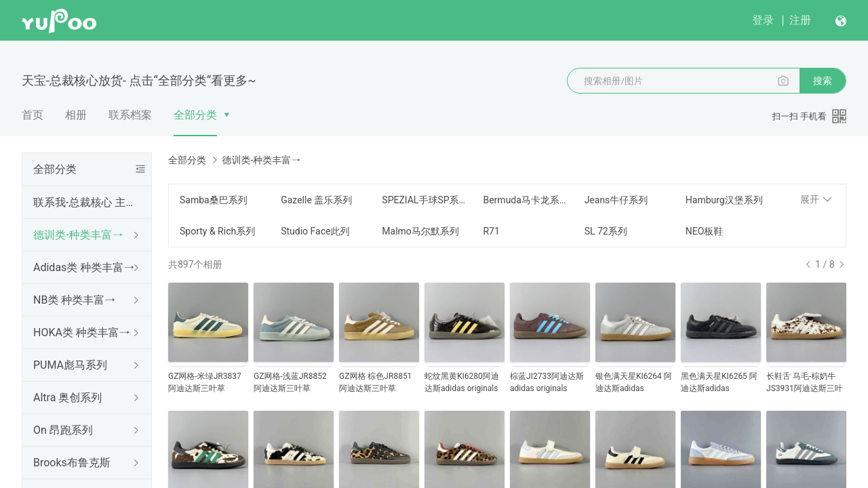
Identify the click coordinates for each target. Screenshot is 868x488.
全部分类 (195, 115)
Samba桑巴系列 (214, 200)
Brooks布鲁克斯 (72, 463)
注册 (800, 20)
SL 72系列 (606, 231)
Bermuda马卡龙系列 (525, 200)
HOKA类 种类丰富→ (82, 332)
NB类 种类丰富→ (74, 300)
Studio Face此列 (315, 231)
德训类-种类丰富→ (78, 235)
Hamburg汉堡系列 (724, 200)
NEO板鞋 (705, 231)
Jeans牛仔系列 (616, 200)
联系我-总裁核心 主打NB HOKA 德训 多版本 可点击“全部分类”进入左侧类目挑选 (84, 202)
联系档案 (130, 115)
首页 (33, 115)
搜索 (823, 81)
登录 (763, 20)
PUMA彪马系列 (70, 365)
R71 (491, 231)
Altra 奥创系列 (67, 398)
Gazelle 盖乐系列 (316, 200)
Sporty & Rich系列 (217, 231)
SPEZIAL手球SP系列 (424, 200)
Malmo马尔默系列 (420, 231)
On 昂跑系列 (63, 430)
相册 (76, 115)
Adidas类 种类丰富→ (84, 267)
